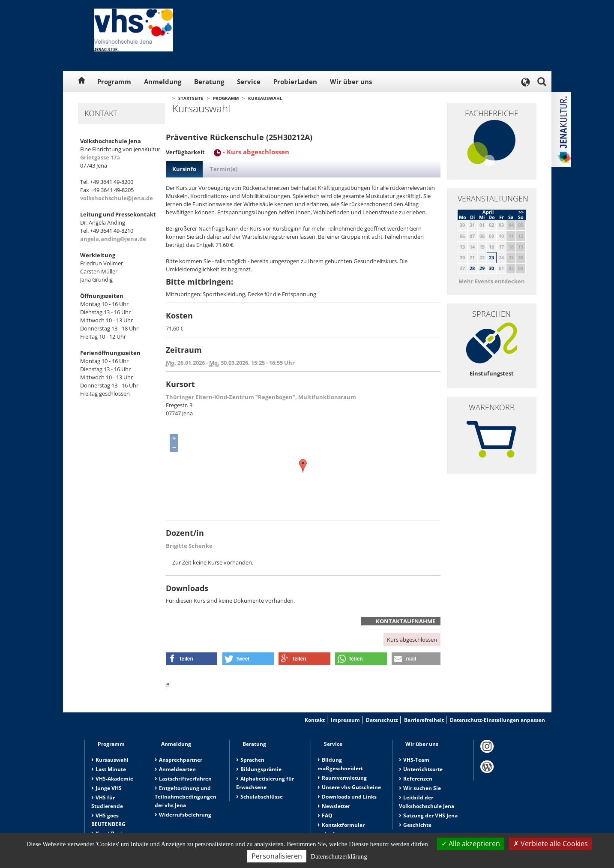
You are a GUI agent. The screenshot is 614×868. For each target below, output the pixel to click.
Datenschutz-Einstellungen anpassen (497, 720)
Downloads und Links (349, 797)
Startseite (191, 98)
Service (249, 81)
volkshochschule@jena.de (117, 198)
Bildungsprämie (261, 769)
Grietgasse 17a (100, 157)
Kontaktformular (343, 825)
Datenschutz (382, 720)
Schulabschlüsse (262, 797)
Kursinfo (184, 169)
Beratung (209, 81)
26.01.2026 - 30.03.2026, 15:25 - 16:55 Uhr (230, 363)
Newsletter (336, 806)
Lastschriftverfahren (185, 779)
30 (491, 268)
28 (472, 268)
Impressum (345, 720)
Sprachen (252, 760)
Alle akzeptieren (471, 844)
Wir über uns (351, 81)
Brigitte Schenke (189, 546)
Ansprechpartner (181, 760)
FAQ (327, 815)
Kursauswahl (265, 98)
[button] (192, 659)
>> (521, 212)
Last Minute (111, 769)
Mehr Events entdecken (492, 281)
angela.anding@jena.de (113, 239)
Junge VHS (109, 788)
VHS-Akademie (114, 779)
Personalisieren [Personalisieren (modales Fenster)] (277, 856)
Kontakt (315, 720)
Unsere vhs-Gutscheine (351, 787)
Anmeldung (163, 81)
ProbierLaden (295, 81)
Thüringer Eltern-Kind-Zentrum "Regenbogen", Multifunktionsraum (261, 397)
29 (482, 268)
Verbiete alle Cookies (551, 844)
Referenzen (418, 779)
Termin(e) (224, 169)
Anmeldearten (177, 769)
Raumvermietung (344, 778)
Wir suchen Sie (422, 788)
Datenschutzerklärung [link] (339, 856)
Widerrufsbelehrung (185, 815)
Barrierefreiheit (424, 720)
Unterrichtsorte (423, 769)
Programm (114, 81)
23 (491, 257)
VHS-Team (416, 760)
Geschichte (417, 825)
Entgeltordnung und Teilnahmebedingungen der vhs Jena (186, 797)
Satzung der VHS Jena (430, 815)
